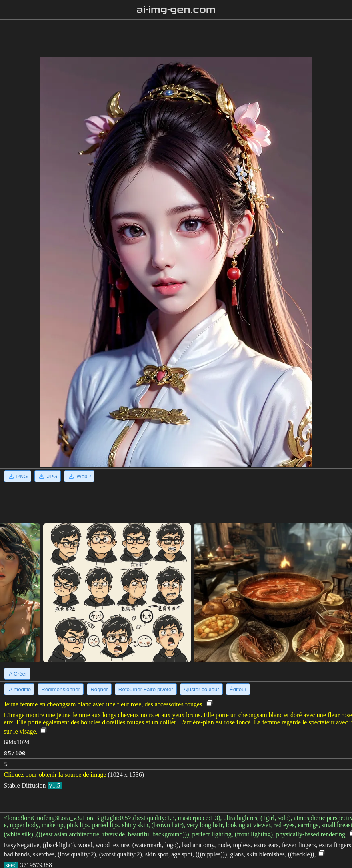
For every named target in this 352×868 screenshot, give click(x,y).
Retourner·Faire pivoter (146, 689)
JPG (48, 476)
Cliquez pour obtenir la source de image (55, 775)
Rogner (99, 689)
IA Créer (17, 674)
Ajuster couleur (201, 689)
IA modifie (19, 689)
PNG (18, 476)
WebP (79, 476)
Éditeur (238, 689)
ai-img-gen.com (176, 10)
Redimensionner (61, 689)
